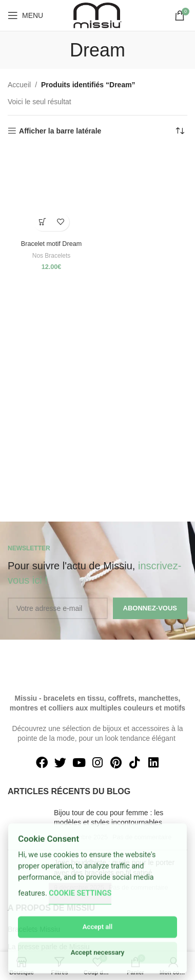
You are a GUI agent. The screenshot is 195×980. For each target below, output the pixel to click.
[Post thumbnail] (27, 825)
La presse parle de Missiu (49, 947)
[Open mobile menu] (25, 15)
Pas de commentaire (142, 837)
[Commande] (180, 131)
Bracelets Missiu (34, 929)
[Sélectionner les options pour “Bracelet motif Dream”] (42, 222)
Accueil (19, 85)
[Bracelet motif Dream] (51, 193)
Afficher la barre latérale (60, 131)
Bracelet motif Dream (51, 244)
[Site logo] (98, 15)
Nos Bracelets (52, 256)
